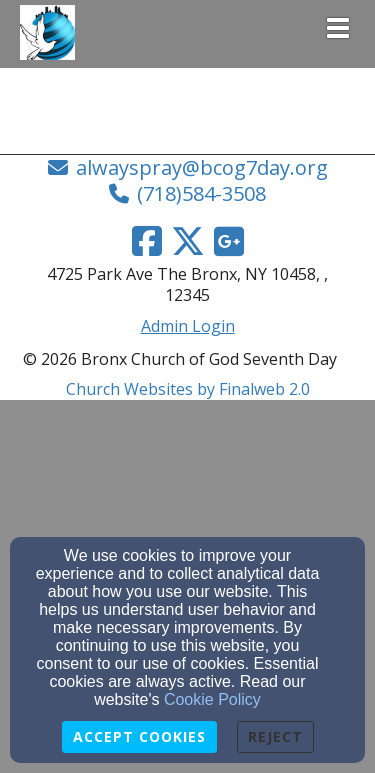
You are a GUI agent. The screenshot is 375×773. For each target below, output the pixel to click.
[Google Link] (229, 241)
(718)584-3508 (201, 193)
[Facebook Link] (147, 241)
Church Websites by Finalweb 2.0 (188, 389)
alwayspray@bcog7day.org (202, 167)
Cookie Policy (212, 699)
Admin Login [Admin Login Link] (188, 326)
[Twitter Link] (188, 241)
